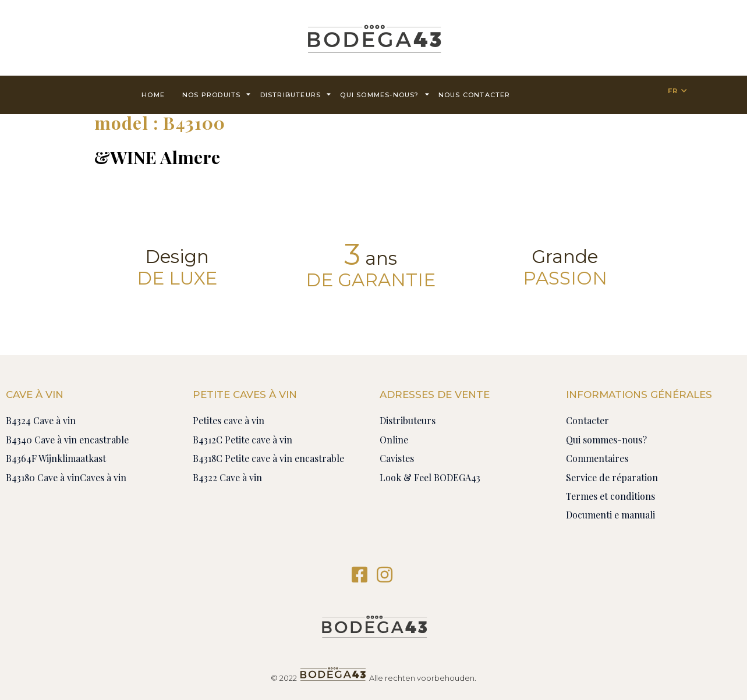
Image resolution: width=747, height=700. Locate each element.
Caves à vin (103, 477)
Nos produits (217, 94)
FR (673, 91)
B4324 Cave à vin (41, 420)
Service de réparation (612, 477)
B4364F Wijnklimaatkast (56, 458)
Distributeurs (296, 94)
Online (394, 440)
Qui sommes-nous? (385, 94)
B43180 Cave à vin (43, 477)
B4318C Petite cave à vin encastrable (268, 458)
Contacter (587, 420)
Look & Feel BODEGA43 (430, 477)
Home (153, 95)
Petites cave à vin (229, 420)
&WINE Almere (157, 157)
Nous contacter (475, 95)
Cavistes (397, 458)
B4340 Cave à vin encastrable (67, 440)
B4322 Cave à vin (227, 477)
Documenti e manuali (610, 515)
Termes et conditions (610, 496)
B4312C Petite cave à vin (242, 440)
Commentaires (597, 458)
